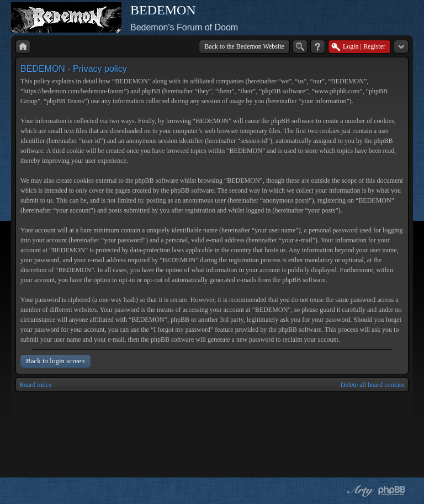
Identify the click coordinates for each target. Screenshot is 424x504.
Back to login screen (55, 361)
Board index (36, 385)
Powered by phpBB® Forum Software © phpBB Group (392, 491)
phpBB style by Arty (359, 491)
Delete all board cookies (373, 385)
